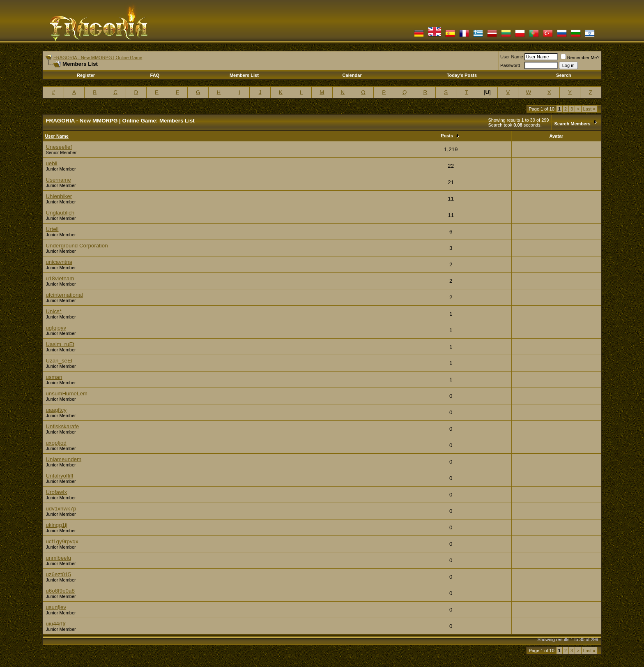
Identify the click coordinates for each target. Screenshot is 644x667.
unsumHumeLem (66, 394)
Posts (447, 136)
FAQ (155, 75)
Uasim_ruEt (60, 344)
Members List (244, 75)
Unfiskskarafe (62, 426)
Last (589, 109)
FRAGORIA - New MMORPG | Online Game (98, 58)
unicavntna (59, 262)
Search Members (572, 124)
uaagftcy (56, 410)
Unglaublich (60, 213)
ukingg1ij (56, 525)
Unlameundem (63, 459)
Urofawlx (56, 492)
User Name (512, 57)
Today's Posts (462, 75)
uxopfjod (56, 443)
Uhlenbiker (59, 196)
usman (54, 377)
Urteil (52, 229)
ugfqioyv (56, 328)
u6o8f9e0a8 (60, 591)
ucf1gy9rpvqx (62, 541)
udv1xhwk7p (61, 509)
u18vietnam (60, 278)
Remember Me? (580, 58)
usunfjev (56, 607)
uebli (51, 163)
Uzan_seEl (59, 361)
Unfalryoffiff (59, 476)
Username (58, 180)
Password (510, 65)
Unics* (54, 311)
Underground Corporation (77, 246)
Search (564, 75)
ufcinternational (64, 295)
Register (86, 75)
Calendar (352, 75)
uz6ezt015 (58, 574)
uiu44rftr (56, 624)
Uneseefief (59, 147)
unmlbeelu (58, 558)
